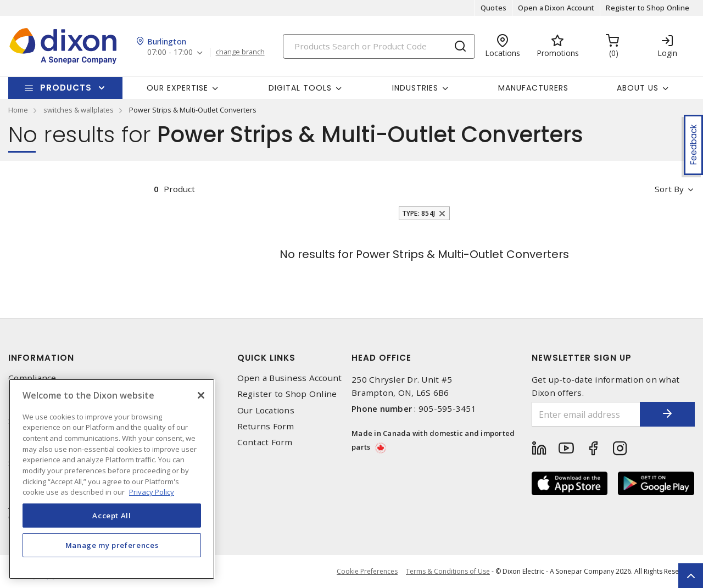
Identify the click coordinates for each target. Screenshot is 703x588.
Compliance (32, 378)
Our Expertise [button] (177, 88)
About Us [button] (638, 88)
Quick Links (266, 358)
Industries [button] (415, 88)
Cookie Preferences (367, 572)
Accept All (112, 516)
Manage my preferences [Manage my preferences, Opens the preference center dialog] (112, 545)
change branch (240, 52)
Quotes (494, 8)
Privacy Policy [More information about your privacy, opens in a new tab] (152, 492)
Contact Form (265, 442)
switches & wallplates (79, 110)
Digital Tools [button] (300, 88)
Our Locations (266, 410)
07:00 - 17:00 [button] (170, 52)
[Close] (201, 395)
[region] (112, 479)
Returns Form (266, 426)
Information (41, 358)
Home (18, 110)
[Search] (379, 46)
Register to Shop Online (648, 8)
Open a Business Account (290, 378)
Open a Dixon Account (556, 8)
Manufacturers (533, 88)
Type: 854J (419, 213)
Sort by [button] (669, 189)
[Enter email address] (586, 414)
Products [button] (66, 88)
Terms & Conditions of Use (448, 571)
